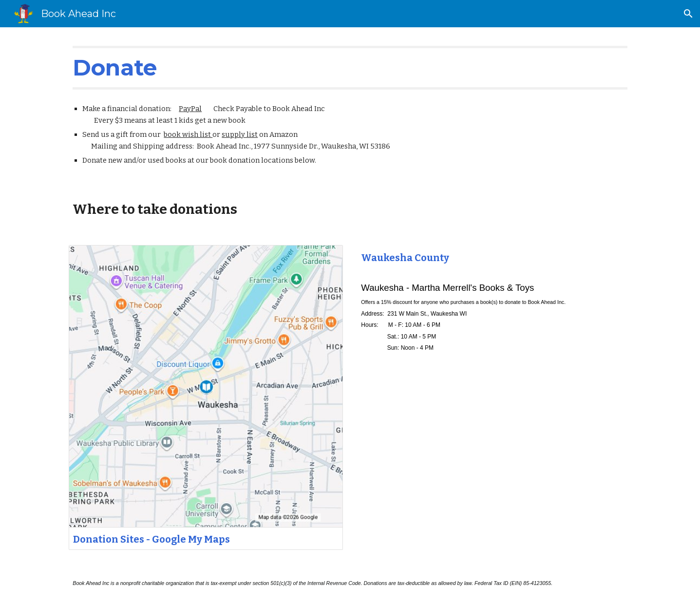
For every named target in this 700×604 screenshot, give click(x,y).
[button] (688, 14)
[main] (350, 68)
